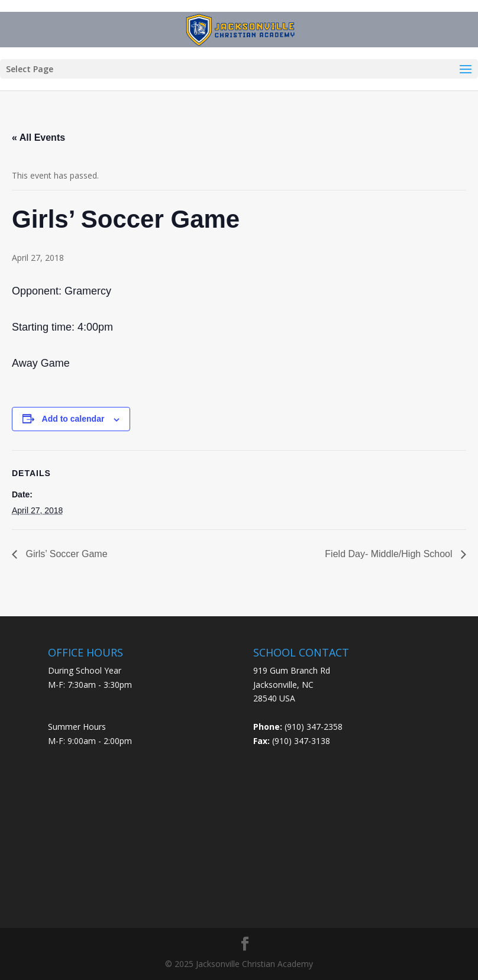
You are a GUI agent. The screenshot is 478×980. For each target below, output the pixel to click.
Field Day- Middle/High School (390, 554)
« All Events (38, 138)
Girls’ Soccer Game (65, 554)
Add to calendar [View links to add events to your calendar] (73, 419)
